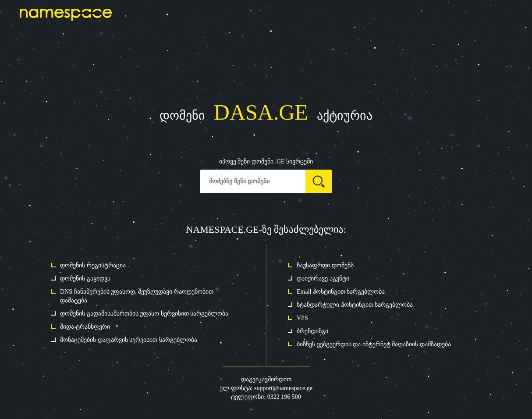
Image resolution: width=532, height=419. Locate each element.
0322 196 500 (284, 397)
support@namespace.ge (283, 388)
